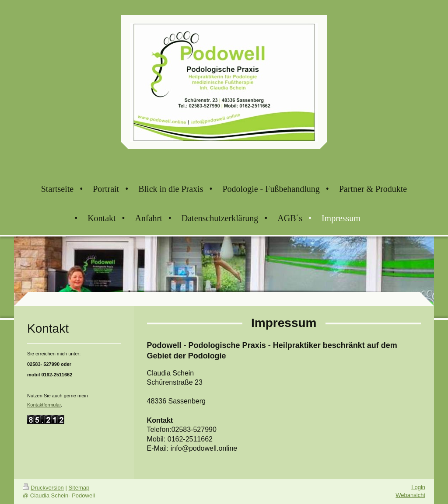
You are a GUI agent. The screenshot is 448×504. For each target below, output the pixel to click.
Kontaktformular (44, 405)
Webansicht (410, 495)
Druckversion (43, 488)
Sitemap (79, 488)
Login (418, 487)
